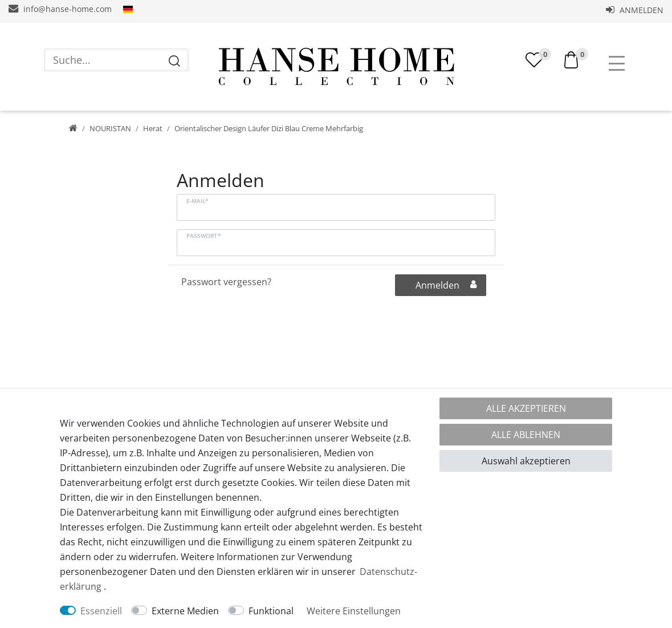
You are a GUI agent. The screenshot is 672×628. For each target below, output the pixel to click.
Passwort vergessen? (226, 282)
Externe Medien (185, 611)
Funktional (271, 611)
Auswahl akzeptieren (526, 461)
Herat (153, 128)
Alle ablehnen (526, 435)
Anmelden (635, 10)
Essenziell (101, 611)
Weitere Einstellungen (354, 611)
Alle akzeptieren (526, 408)
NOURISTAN (110, 128)
